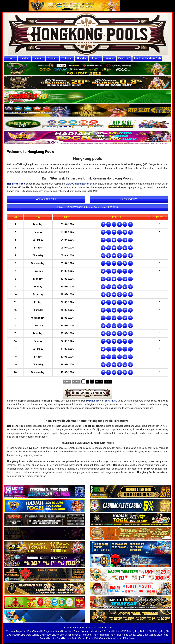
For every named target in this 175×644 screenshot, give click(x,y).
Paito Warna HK (35, 631)
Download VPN (129, 199)
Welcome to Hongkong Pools (31, 152)
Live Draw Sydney (30, 635)
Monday (39, 58)
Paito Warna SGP (98, 631)
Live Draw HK (14, 635)
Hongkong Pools (16, 184)
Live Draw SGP (47, 635)
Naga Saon (61, 631)
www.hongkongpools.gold (81, 184)
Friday (95, 58)
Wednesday (67, 58)
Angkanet (60, 635)
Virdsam (10, 631)
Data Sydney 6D (160, 631)
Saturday (109, 58)
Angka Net (21, 631)
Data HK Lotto (64, 638)
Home (11, 58)
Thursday (81, 58)
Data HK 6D (146, 631)
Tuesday (52, 58)
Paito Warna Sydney (78, 631)
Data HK (111, 631)
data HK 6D (111, 401)
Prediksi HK (93, 401)
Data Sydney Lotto (152, 635)
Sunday (25, 58)
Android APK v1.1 (46, 199)
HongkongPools (107, 635)
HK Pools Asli (128, 638)
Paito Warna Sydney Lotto (129, 635)
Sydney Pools (73, 635)
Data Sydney (133, 631)
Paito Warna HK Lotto (83, 638)
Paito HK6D (124, 58)
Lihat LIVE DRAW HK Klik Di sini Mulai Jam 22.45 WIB (88, 207)
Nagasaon (49, 631)
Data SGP (121, 631)
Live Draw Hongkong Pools (147, 58)
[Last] (108, 382)
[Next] (99, 382)
